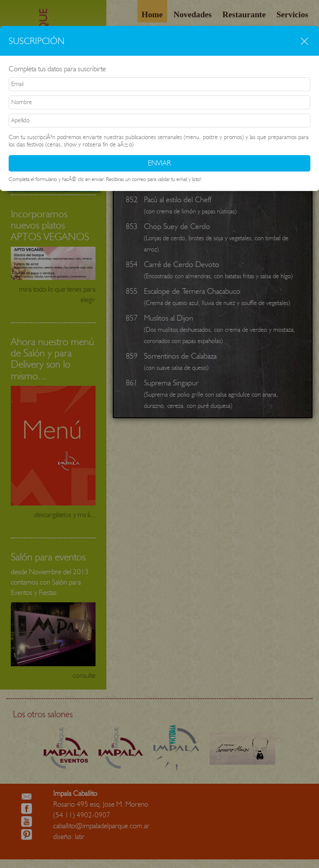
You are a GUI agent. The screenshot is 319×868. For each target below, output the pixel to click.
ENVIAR (159, 163)
